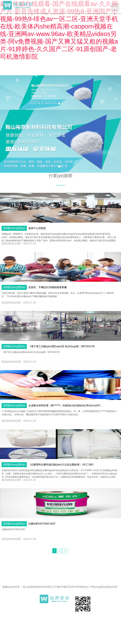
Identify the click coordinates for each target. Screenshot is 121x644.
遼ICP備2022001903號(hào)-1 (74, 587)
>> (65, 551)
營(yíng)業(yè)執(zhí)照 (105, 587)
